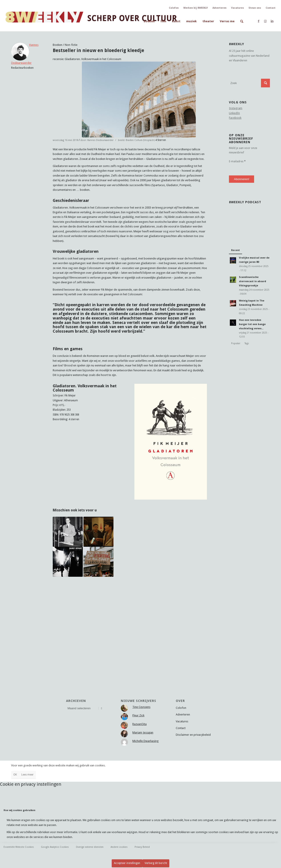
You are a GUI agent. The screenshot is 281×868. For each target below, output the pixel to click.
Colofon (174, 8)
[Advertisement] (130, 622)
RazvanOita (139, 724)
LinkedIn (234, 113)
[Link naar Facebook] (259, 21)
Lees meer (27, 775)
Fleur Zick (138, 715)
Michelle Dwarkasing (146, 741)
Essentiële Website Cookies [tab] (19, 847)
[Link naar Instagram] (265, 21)
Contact (271, 8)
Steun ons (255, 8)
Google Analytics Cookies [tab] (55, 847)
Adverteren (219, 8)
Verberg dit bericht (156, 863)
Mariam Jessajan (143, 732)
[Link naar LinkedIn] (272, 21)
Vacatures (238, 8)
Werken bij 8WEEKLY (196, 8)
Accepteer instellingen (127, 863)
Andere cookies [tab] (119, 847)
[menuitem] (149, 21)
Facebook (235, 118)
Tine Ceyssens (141, 707)
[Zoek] (242, 21)
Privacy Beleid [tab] (142, 847)
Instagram (236, 108)
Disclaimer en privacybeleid (193, 735)
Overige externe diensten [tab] (90, 847)
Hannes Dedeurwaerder (100, 140)
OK (15, 775)
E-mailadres (237, 161)
